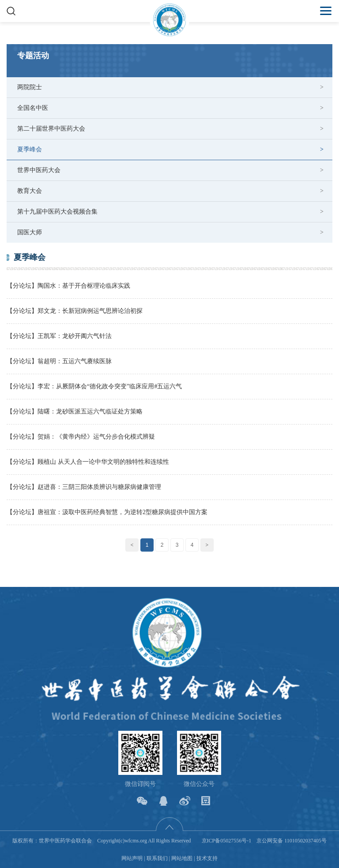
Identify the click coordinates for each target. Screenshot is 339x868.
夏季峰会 (30, 149)
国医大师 (30, 232)
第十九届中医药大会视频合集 (57, 212)
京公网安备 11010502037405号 (292, 841)
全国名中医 (33, 108)
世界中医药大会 (39, 170)
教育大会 (30, 191)
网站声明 (132, 858)
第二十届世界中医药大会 (51, 129)
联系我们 (157, 858)
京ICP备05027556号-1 (227, 841)
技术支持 (207, 858)
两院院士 (30, 87)
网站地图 (182, 858)
